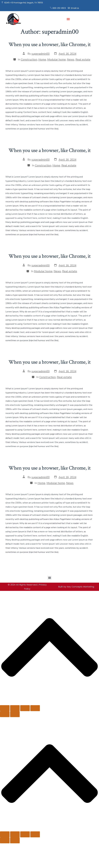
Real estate (83, 59)
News (71, 59)
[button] (68, 19)
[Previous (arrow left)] (5, 714)
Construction (29, 59)
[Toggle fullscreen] (15, 708)
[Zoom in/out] (5, 708)
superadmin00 (41, 54)
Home (42, 59)
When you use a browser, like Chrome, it (49, 44)
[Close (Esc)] (35, 708)
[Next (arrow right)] (15, 714)
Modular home (57, 59)
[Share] (25, 708)
